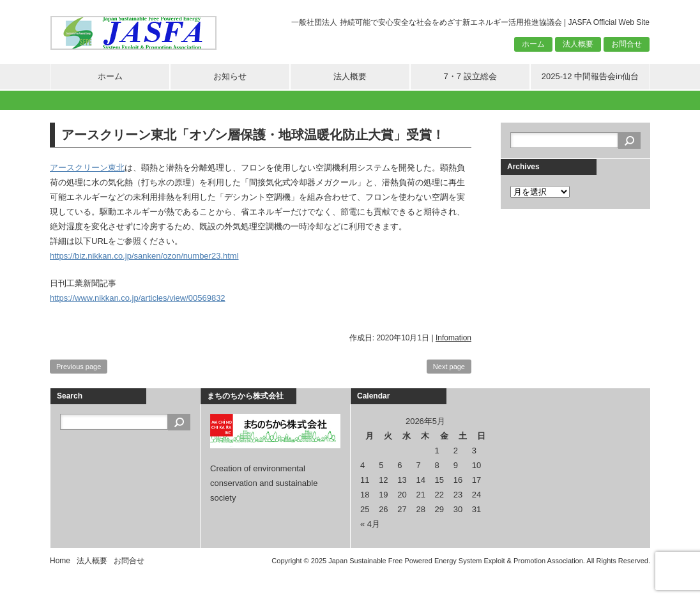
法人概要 (578, 44)
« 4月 (370, 524)
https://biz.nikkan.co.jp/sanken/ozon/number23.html (144, 256)
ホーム (533, 44)
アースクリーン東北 (87, 168)
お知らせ (230, 76)
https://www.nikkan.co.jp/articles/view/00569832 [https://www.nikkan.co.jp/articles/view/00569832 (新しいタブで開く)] (138, 298)
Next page (449, 367)
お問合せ (627, 44)
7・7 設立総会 (470, 76)
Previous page (79, 367)
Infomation (453, 338)
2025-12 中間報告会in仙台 (590, 76)
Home (60, 561)
